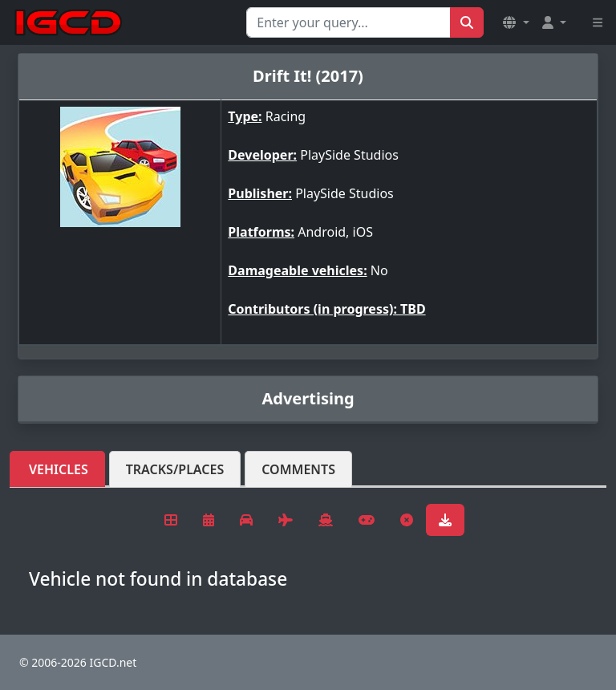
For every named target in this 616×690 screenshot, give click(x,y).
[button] (516, 22)
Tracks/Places (175, 469)
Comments (298, 469)
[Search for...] (349, 22)
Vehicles (59, 469)
